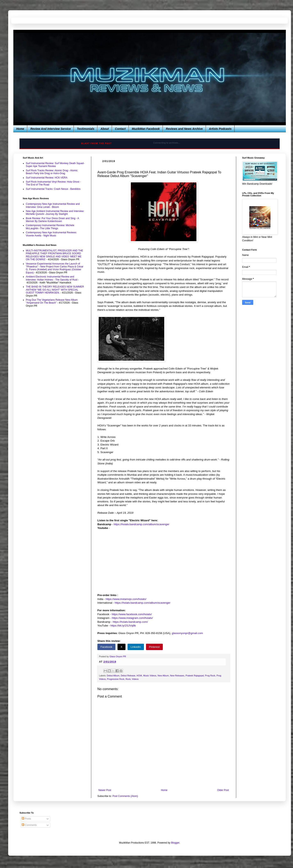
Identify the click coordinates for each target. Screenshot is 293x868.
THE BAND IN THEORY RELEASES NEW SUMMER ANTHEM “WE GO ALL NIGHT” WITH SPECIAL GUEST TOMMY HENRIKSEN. (55, 290)
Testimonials (86, 129)
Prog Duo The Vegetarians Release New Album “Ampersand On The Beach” (52, 301)
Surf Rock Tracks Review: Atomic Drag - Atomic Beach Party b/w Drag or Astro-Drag (52, 172)
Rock (128, 679)
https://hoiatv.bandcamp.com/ (130, 622)
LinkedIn (136, 647)
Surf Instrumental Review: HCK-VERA (47, 178)
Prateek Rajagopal (195, 676)
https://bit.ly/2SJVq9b (123, 626)
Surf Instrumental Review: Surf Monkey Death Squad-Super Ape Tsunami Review (55, 165)
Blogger (175, 843)
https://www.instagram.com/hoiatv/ (132, 618)
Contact (120, 129)
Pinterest (154, 647)
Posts (26, 819)
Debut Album (113, 676)
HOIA (139, 676)
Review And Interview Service (51, 129)
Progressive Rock (116, 679)
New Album (163, 676)
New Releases (177, 676)
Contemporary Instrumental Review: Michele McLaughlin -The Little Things (50, 227)
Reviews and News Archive (184, 129)
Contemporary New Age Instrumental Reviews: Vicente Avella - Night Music (51, 234)
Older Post (223, 790)
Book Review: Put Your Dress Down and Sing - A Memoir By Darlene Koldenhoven (52, 220)
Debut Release (128, 676)
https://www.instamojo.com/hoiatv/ (126, 599)
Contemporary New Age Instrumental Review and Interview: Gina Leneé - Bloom (53, 205)
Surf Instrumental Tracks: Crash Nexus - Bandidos (53, 189)
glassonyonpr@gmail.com (187, 633)
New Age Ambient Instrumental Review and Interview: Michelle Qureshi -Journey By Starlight (55, 213)
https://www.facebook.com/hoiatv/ (132, 614)
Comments (29, 825)
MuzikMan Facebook (146, 129)
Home (20, 129)
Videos (135, 679)
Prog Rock (210, 676)
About (105, 129)
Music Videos (150, 676)
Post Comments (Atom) (125, 796)
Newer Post (105, 790)
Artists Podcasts (220, 129)
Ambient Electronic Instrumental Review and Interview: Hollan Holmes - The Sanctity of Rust (52, 278)
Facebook (106, 647)
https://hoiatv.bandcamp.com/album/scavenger (141, 524)
